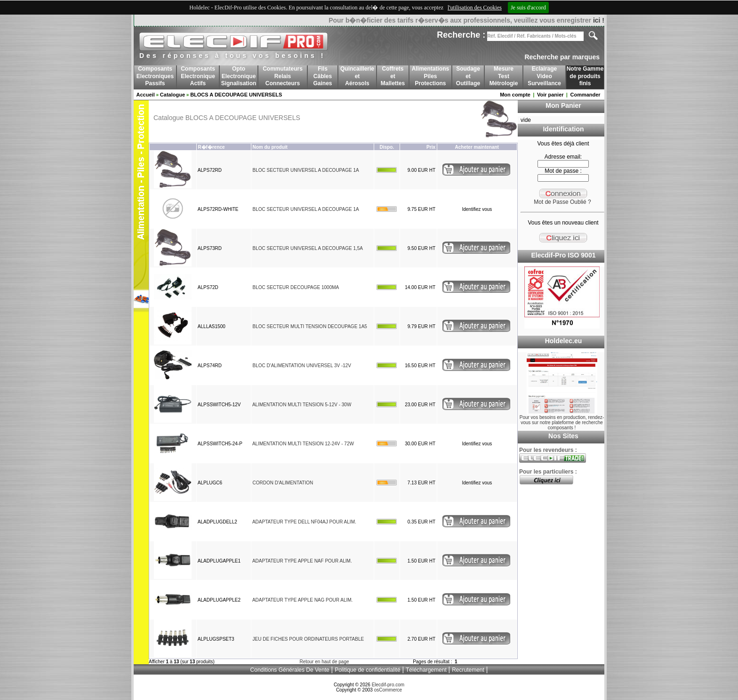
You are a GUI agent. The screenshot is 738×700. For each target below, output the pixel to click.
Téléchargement (426, 670)
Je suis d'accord (528, 8)
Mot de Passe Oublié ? (562, 202)
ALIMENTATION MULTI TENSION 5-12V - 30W (302, 405)
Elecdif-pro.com (388, 685)
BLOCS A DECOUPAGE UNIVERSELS (236, 95)
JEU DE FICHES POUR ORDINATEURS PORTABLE (308, 639)
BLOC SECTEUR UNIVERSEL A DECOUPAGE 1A (305, 170)
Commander (585, 95)
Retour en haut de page (324, 662)
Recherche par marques (562, 57)
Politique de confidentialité (367, 670)
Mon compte (515, 95)
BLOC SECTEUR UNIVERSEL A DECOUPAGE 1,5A (307, 248)
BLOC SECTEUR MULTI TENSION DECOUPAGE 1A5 (309, 326)
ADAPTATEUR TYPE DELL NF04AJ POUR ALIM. (304, 522)
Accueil (146, 95)
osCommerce (388, 690)
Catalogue (172, 95)
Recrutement (468, 670)
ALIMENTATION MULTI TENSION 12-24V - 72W (303, 444)
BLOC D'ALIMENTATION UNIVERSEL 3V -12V (302, 366)
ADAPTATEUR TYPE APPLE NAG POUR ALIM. (302, 600)
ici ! (599, 20)
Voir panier (550, 95)
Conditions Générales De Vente (290, 670)
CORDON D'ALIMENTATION (283, 483)
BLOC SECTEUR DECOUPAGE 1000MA (295, 287)
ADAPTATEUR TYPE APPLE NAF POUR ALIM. (302, 561)
